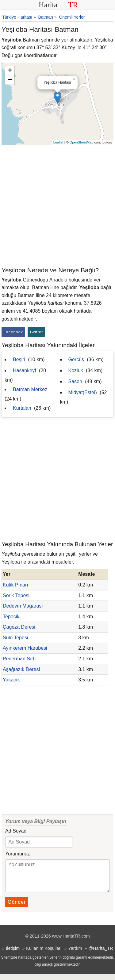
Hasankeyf (25, 370)
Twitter (36, 332)
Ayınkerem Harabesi (25, 648)
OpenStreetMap (82, 142)
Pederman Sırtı (19, 659)
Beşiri (19, 359)
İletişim (13, 954)
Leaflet (58, 142)
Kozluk (76, 370)
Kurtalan (22, 408)
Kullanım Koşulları (44, 954)
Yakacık (11, 680)
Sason (75, 381)
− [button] (10, 80)
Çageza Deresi (19, 627)
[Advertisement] (57, 205)
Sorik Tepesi (16, 595)
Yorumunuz (17, 854)
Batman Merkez (30, 389)
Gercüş (76, 359)
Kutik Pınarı (15, 585)
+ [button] (10, 71)
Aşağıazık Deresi (21, 669)
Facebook (13, 332)
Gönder (17, 908)
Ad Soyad (16, 831)
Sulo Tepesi (15, 638)
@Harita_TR (101, 954)
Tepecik (11, 617)
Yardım (75, 954)
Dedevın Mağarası (23, 606)
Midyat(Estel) (83, 392)
